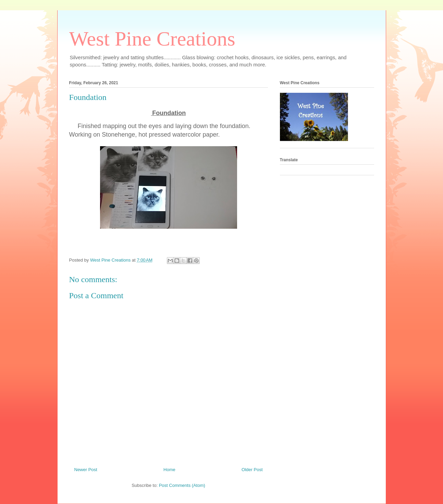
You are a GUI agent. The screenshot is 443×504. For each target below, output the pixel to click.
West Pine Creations (152, 39)
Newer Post (86, 470)
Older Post (252, 470)
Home (169, 470)
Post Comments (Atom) (182, 485)
